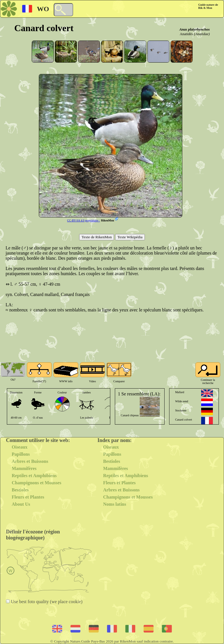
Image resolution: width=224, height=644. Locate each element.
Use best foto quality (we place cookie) (46, 602)
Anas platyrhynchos (194, 29)
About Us (21, 504)
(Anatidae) (202, 34)
